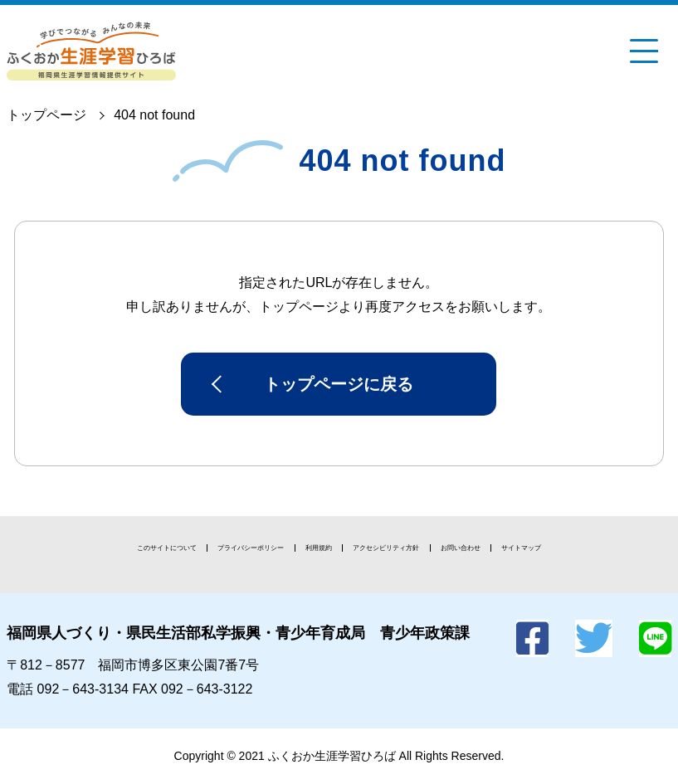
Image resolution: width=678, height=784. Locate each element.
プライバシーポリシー (251, 548)
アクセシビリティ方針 (386, 548)
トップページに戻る (339, 384)
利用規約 (319, 548)
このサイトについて (167, 548)
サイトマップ (521, 548)
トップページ (46, 115)
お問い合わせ (461, 548)
